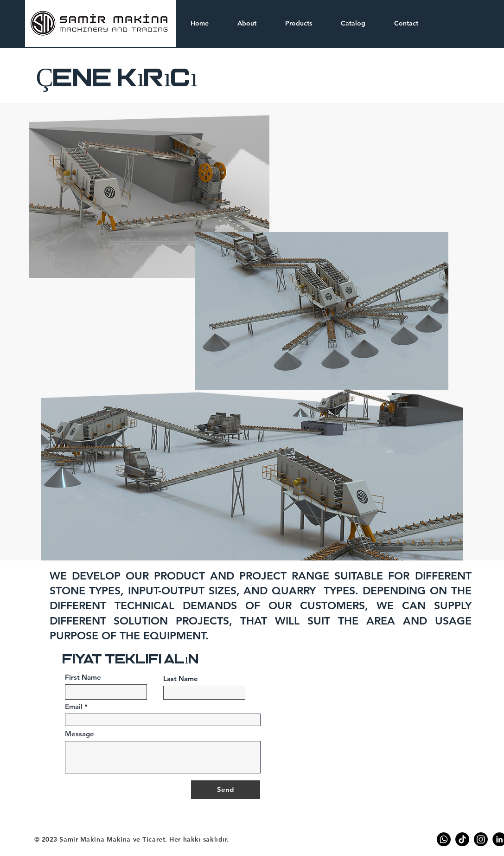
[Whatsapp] (444, 839)
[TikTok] (462, 839)
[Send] (226, 790)
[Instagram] (481, 839)
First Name (83, 677)
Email (74, 706)
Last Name (181, 679)
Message (80, 734)
